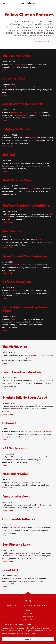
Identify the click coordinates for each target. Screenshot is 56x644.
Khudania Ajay (17, 457)
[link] (28, 4)
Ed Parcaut (34, 138)
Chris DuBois (32, 431)
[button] (6, 4)
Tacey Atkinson (16, 87)
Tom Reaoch (16, 290)
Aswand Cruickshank (43, 239)
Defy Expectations (19, 115)
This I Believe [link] (28, 617)
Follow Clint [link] (28, 623)
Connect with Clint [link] (28, 626)
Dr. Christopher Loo (17, 482)
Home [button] (28, 610)
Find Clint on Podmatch (44, 42)
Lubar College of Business (44, 381)
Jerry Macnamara (18, 553)
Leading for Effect (46, 431)
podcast (24, 383)
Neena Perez (15, 406)
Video (5, 146)
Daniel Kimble (17, 528)
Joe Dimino (41, 505)
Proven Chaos (33, 553)
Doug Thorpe (15, 319)
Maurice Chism (31, 189)
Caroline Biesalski (18, 64)
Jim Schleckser (16, 578)
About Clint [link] (28, 614)
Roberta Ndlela (16, 265)
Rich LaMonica (33, 355)
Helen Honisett (17, 112)
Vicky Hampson (32, 112)
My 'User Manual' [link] (28, 620)
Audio (4, 70)
